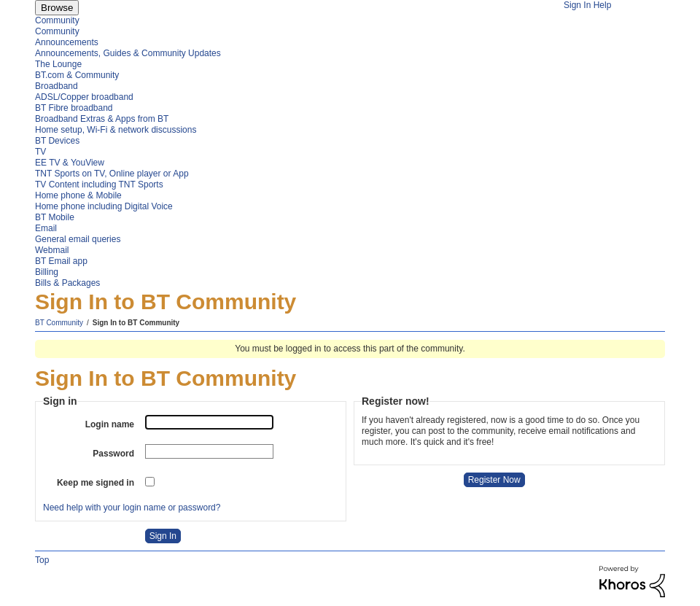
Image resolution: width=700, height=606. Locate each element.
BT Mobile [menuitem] (55, 217)
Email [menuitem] (46, 228)
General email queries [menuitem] (78, 239)
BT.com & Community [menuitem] (77, 75)
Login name (110, 424)
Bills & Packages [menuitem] (67, 283)
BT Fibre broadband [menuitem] (74, 108)
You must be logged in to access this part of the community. (350, 349)
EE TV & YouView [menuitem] (70, 163)
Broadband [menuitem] (57, 86)
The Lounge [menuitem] (58, 64)
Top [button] (42, 560)
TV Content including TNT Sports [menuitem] (99, 184)
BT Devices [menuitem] (57, 141)
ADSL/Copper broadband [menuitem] (84, 97)
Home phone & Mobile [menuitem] (78, 195)
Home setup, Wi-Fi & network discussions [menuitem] (116, 130)
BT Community (59, 323)
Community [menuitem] (57, 20)
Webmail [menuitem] (52, 250)
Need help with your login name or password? (132, 508)
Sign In (577, 5)
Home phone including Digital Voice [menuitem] (104, 206)
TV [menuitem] (40, 152)
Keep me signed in (96, 483)
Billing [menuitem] (47, 272)
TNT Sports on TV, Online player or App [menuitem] (112, 174)
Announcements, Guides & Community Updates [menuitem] (128, 53)
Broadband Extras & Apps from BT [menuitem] (102, 119)
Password (113, 454)
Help (603, 5)
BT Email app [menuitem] (61, 261)
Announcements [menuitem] (67, 42)
